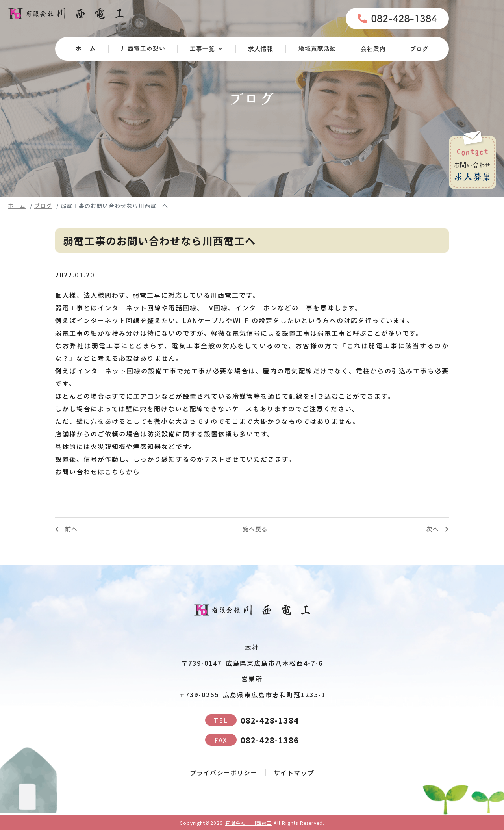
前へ (71, 529)
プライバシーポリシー (224, 773)
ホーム (17, 206)
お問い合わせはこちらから (98, 472)
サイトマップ (294, 773)
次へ (432, 529)
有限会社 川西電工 (249, 823)
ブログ (43, 206)
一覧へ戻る (252, 529)
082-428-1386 (252, 740)
